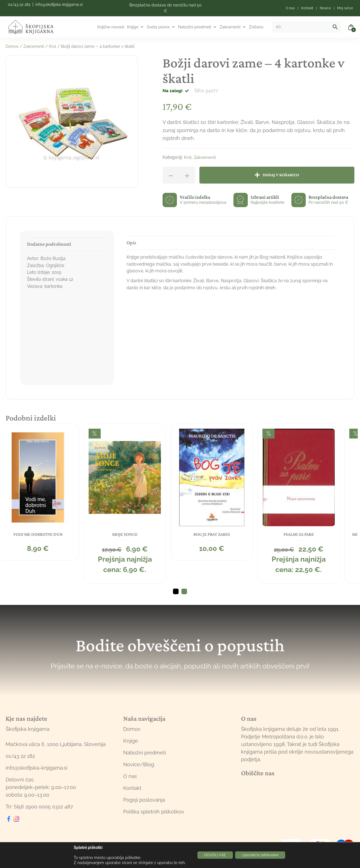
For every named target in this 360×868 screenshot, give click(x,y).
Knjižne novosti (111, 27)
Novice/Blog (139, 768)
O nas (130, 780)
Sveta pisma (161, 27)
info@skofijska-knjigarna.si (59, 4)
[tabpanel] (47, 491)
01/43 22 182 (19, 4)
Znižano (256, 27)
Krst (55, 46)
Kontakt (132, 791)
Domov (13, 46)
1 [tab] (176, 595)
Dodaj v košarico (283, 175)
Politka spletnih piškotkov (154, 815)
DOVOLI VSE (212, 855)
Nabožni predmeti (197, 27)
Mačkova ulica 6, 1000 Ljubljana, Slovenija (56, 748)
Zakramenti (233, 27)
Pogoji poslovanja (144, 803)
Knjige (136, 27)
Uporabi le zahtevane (263, 855)
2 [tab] (184, 595)
